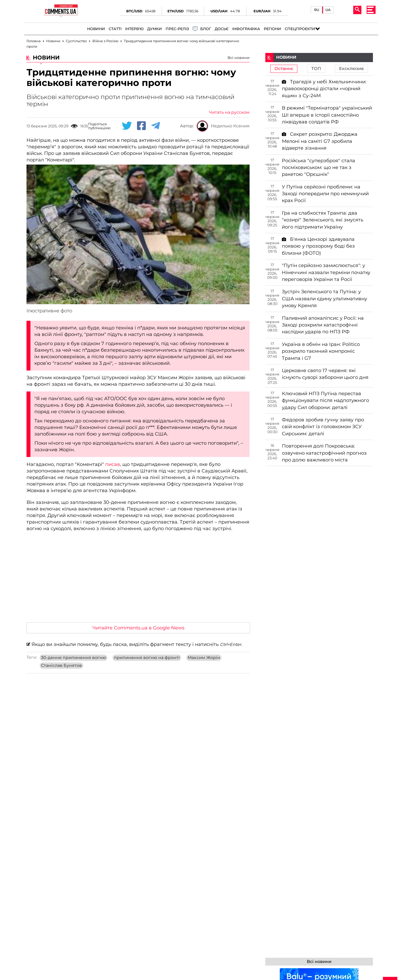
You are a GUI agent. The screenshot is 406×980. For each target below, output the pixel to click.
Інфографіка (246, 29)
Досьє (222, 29)
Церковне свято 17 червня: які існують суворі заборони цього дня (325, 374)
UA (328, 10)
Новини (96, 29)
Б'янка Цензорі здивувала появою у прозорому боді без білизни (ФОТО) (318, 246)
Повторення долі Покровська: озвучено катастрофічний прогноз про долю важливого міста (324, 453)
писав (113, 464)
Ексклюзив (351, 69)
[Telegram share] (156, 126)
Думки (155, 29)
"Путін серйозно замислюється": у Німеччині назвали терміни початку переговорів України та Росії (326, 272)
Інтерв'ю (134, 29)
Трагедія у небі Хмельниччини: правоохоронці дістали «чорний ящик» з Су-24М (324, 89)
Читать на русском (229, 112)
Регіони (272, 29)
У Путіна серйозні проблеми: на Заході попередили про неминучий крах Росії (325, 194)
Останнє (284, 69)
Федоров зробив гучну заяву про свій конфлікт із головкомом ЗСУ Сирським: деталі (323, 427)
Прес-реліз (177, 29)
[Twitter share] (127, 126)
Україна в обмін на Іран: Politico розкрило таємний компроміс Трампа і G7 (321, 351)
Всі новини (239, 58)
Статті (115, 29)
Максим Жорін (204, 658)
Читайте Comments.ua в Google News (138, 628)
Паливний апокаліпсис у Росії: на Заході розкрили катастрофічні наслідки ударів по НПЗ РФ (323, 325)
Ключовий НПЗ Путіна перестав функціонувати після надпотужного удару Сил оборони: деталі (325, 401)
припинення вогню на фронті (147, 658)
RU (317, 10)
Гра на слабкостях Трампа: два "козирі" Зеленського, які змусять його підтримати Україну (323, 220)
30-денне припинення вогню (73, 658)
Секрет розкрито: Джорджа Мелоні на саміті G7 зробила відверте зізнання (320, 141)
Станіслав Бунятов (61, 666)
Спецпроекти (300, 29)
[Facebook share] (141, 126)
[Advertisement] (138, 579)
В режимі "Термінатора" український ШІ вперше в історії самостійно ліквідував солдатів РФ (327, 115)
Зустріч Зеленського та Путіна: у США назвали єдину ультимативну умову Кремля (325, 299)
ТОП (316, 69)
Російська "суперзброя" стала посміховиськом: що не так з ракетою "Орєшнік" (318, 168)
